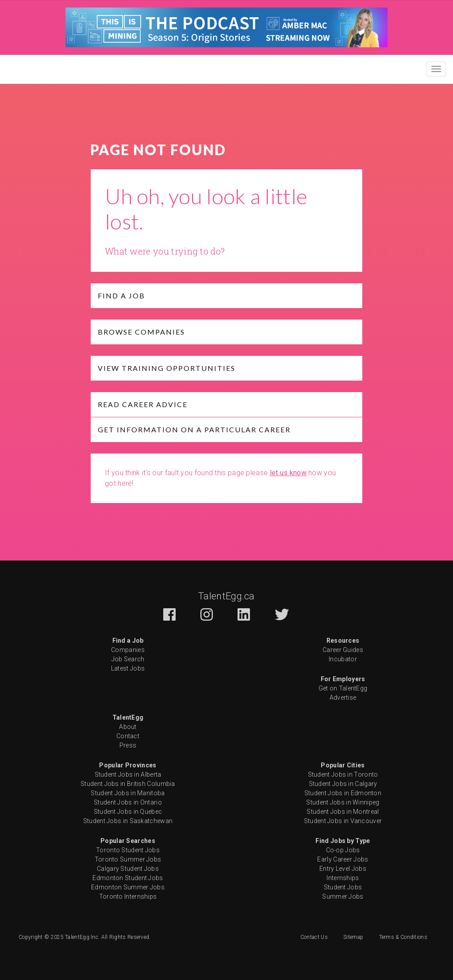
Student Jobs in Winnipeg (343, 802)
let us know (288, 473)
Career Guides (343, 650)
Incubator (343, 659)
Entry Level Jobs (343, 869)
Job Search (128, 659)
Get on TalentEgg (343, 688)
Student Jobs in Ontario (128, 802)
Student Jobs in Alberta (128, 774)
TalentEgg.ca (226, 596)
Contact (128, 736)
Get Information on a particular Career (194, 429)
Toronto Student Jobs (128, 850)
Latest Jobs (128, 668)
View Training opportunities (167, 368)
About (128, 727)
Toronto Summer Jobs (128, 859)
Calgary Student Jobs (128, 869)
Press (128, 745)
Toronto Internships (128, 896)
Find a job (121, 296)
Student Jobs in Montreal (343, 812)
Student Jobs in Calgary (343, 784)
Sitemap (353, 937)
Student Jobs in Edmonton (343, 793)
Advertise (343, 698)
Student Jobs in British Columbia (128, 784)
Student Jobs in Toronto (343, 774)
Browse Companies (141, 332)
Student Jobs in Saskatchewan (128, 821)
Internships (343, 878)
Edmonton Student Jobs (128, 878)
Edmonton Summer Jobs (128, 887)
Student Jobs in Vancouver (343, 821)
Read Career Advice (143, 404)
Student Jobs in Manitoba (128, 793)
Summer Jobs (343, 896)
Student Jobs (343, 887)
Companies (128, 650)
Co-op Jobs (343, 850)
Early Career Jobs (343, 859)
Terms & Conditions (403, 937)
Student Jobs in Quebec (128, 812)
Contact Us (314, 937)
